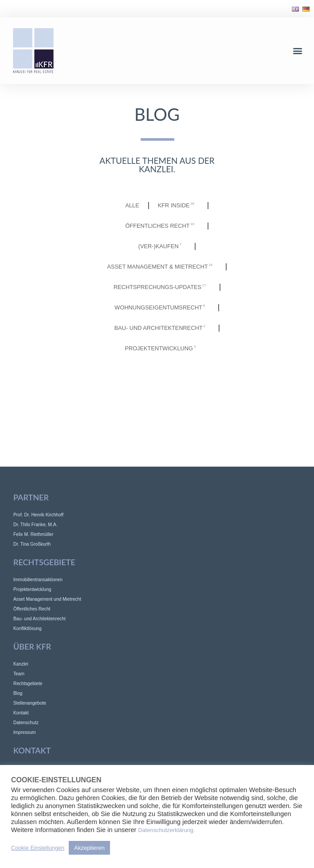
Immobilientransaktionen (38, 580)
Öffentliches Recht (162, 226)
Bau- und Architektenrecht (162, 328)
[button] (298, 51)
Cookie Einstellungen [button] (38, 848)
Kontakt (21, 713)
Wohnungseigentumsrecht (162, 308)
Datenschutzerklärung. (167, 830)
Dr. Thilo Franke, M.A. (35, 525)
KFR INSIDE (178, 206)
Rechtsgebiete (28, 684)
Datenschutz (26, 723)
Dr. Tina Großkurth (32, 544)
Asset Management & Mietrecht (162, 267)
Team (19, 674)
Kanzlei (21, 664)
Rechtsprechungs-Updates (162, 287)
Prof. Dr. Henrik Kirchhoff (38, 515)
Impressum (25, 732)
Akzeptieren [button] (89, 848)
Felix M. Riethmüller (33, 534)
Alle (132, 205)
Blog (18, 693)
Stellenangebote (30, 703)
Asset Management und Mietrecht (47, 599)
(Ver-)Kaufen (162, 246)
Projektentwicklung (162, 349)
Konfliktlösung (27, 628)
